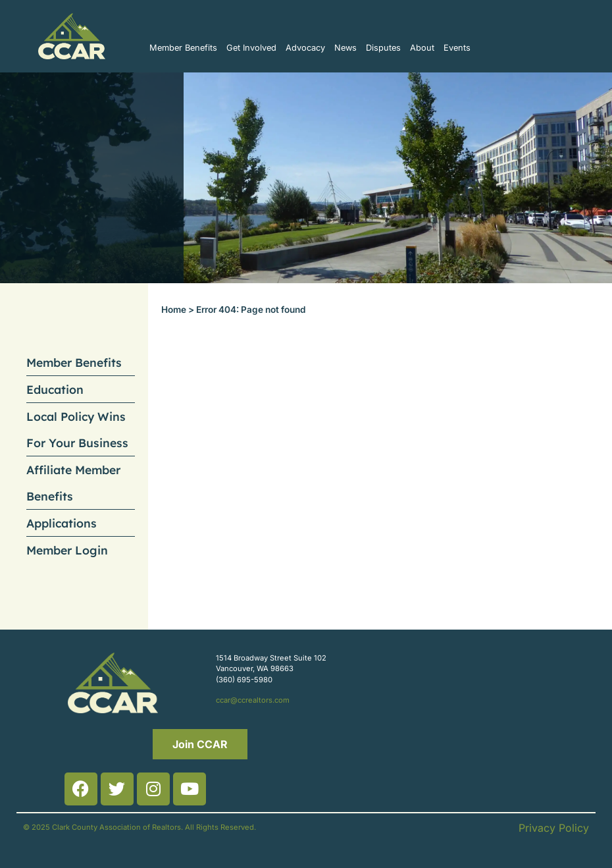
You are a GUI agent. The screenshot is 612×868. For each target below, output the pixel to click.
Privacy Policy (554, 828)
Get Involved (251, 48)
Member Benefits (183, 48)
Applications (62, 523)
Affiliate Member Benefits (73, 483)
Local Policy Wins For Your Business (77, 429)
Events (457, 48)
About (422, 48)
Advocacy (305, 48)
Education (55, 389)
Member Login (67, 550)
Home (174, 310)
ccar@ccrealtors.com (253, 700)
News (345, 48)
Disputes (383, 48)
